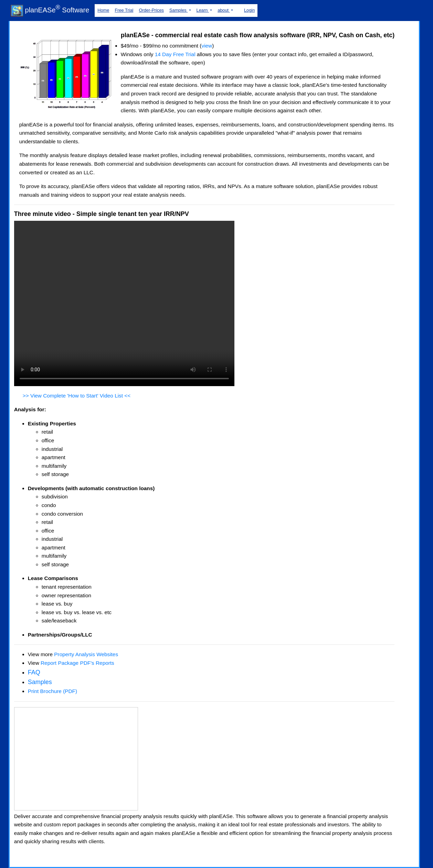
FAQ (34, 672)
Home (103, 10)
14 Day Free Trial (175, 54)
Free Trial (124, 10)
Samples (178, 10)
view (207, 46)
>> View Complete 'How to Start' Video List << (77, 396)
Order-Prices (151, 10)
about (224, 10)
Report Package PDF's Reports (77, 663)
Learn (203, 10)
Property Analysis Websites (86, 654)
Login (249, 10)
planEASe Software (50, 10)
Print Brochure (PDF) (52, 691)
